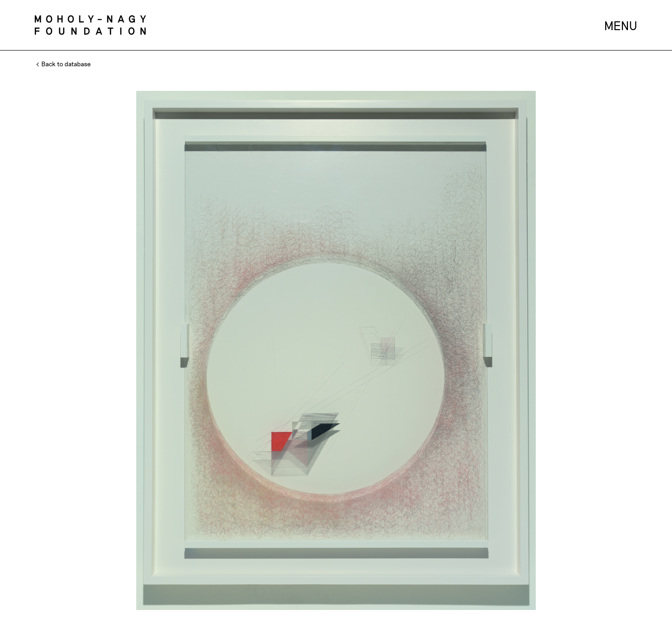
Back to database (64, 64)
